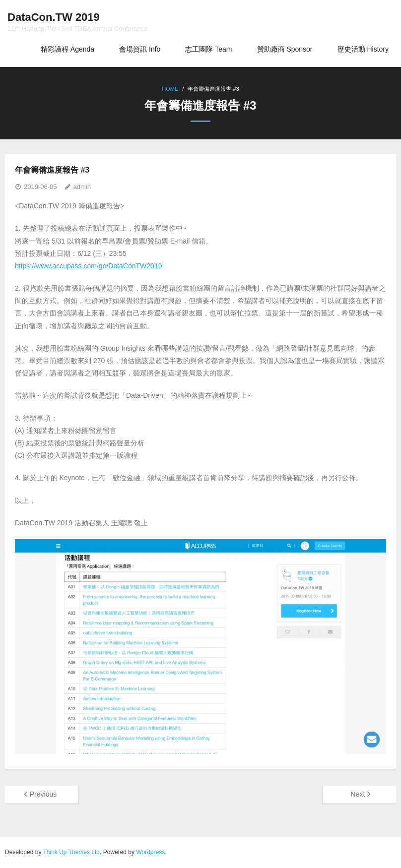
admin (82, 187)
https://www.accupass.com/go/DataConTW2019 (88, 266)
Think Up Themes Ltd (72, 852)
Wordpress (150, 852)
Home (170, 89)
